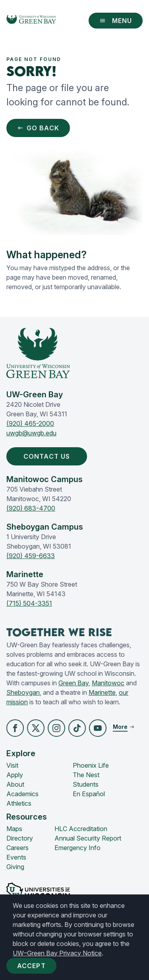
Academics (22, 794)
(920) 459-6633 (31, 556)
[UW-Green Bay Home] (31, 21)
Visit (12, 765)
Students (86, 784)
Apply (15, 775)
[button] (15, 728)
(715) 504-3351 (29, 603)
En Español (89, 794)
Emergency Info (77, 848)
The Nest (86, 775)
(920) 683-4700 (31, 508)
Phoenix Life (91, 765)
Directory (20, 838)
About (15, 784)
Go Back (38, 128)
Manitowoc (108, 683)
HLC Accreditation (81, 829)
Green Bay (74, 683)
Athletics (19, 803)
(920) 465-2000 (30, 423)
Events (16, 857)
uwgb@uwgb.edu (31, 433)
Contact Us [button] (48, 456)
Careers (17, 848)
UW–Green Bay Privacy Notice (57, 953)
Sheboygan (23, 692)
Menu (116, 21)
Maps (14, 829)
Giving (15, 867)
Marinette (102, 692)
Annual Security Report (88, 838)
